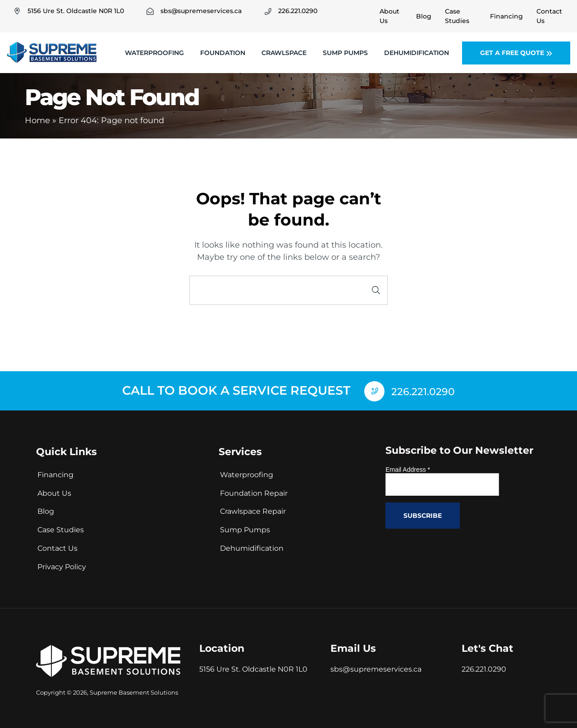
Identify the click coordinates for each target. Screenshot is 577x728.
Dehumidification (417, 53)
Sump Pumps (345, 53)
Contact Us (57, 547)
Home (37, 120)
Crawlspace (284, 53)
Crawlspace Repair (253, 510)
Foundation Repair (254, 492)
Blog (46, 510)
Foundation (223, 53)
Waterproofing (154, 53)
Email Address (408, 469)
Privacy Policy (62, 566)
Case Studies (61, 529)
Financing (55, 474)
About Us (54, 492)
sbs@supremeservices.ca (376, 668)
